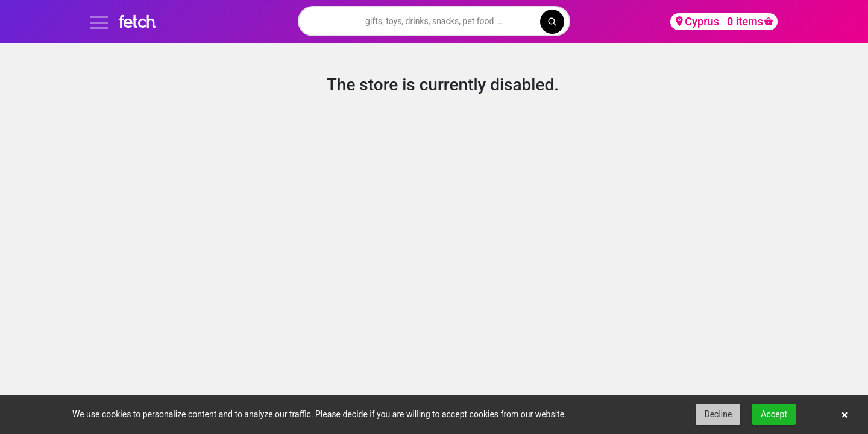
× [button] (845, 415)
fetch (137, 21)
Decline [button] (718, 414)
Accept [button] (774, 414)
